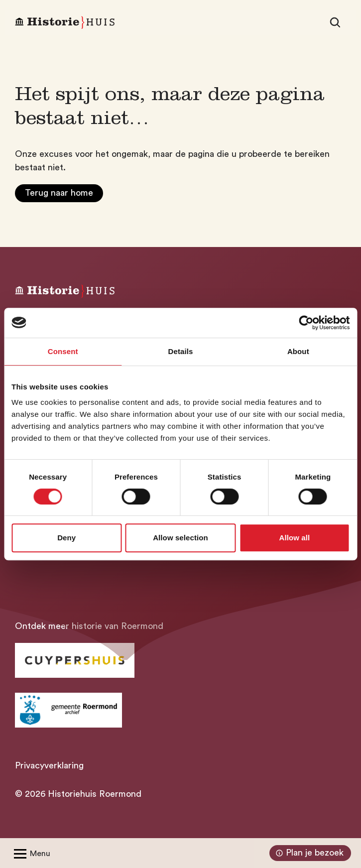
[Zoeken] (335, 22)
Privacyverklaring (49, 765)
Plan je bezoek (308, 853)
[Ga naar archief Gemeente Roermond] (68, 710)
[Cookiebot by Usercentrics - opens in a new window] (306, 323)
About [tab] (298, 351)
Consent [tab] (63, 351)
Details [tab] (181, 351)
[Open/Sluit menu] (30, 853)
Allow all (294, 538)
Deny (66, 538)
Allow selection (180, 538)
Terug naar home (59, 193)
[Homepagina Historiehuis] (65, 23)
